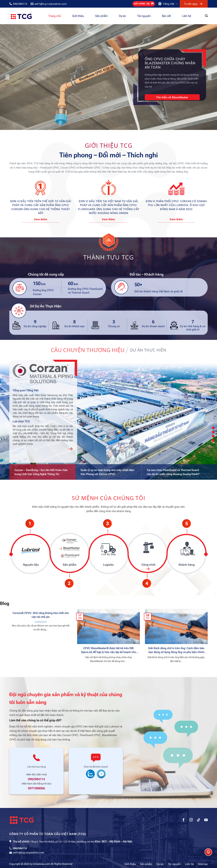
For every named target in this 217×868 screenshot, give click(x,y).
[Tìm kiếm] (206, 16)
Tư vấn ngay (191, 4)
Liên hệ (187, 16)
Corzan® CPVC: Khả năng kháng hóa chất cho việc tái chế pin (41, 615)
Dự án (122, 16)
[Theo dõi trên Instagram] (191, 820)
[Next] (210, 77)
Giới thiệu (78, 16)
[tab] (88, 350)
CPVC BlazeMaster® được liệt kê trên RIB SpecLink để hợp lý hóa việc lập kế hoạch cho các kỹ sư (108, 650)
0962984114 (36, 779)
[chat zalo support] (90, 774)
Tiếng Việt (170, 4)
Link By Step (29, 554)
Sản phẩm (101, 16)
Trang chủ (55, 16)
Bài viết (166, 16)
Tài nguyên (144, 16)
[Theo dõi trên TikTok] (199, 820)
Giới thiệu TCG (109, 145)
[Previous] (7, 77)
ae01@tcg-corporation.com (29, 853)
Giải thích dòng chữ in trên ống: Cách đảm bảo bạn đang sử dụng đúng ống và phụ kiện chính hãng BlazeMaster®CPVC (176, 650)
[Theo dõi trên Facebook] (184, 820)
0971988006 (36, 788)
